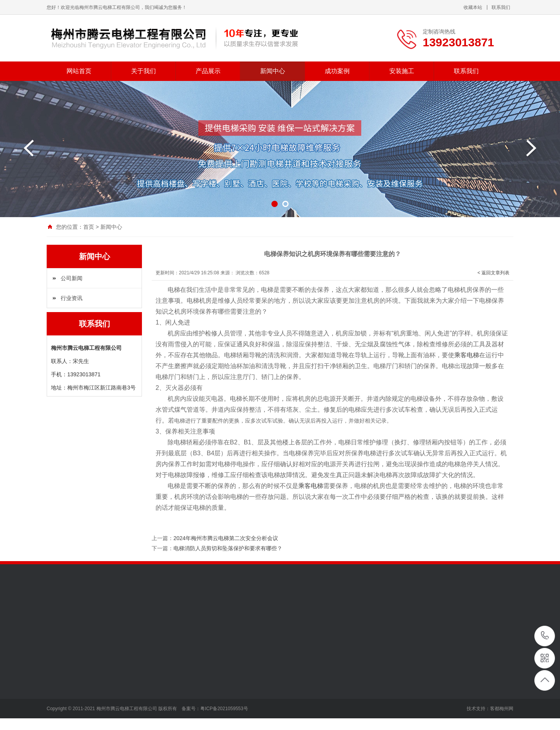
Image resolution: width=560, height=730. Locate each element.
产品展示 (208, 71)
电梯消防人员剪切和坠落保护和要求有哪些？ (228, 548)
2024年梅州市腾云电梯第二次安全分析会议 (226, 538)
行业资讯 (72, 298)
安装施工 (402, 71)
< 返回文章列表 (493, 273)
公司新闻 (72, 278)
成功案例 (337, 71)
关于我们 (143, 71)
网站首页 (79, 71)
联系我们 (501, 7)
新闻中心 (273, 71)
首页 (89, 227)
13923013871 (545, 636)
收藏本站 (473, 7)
